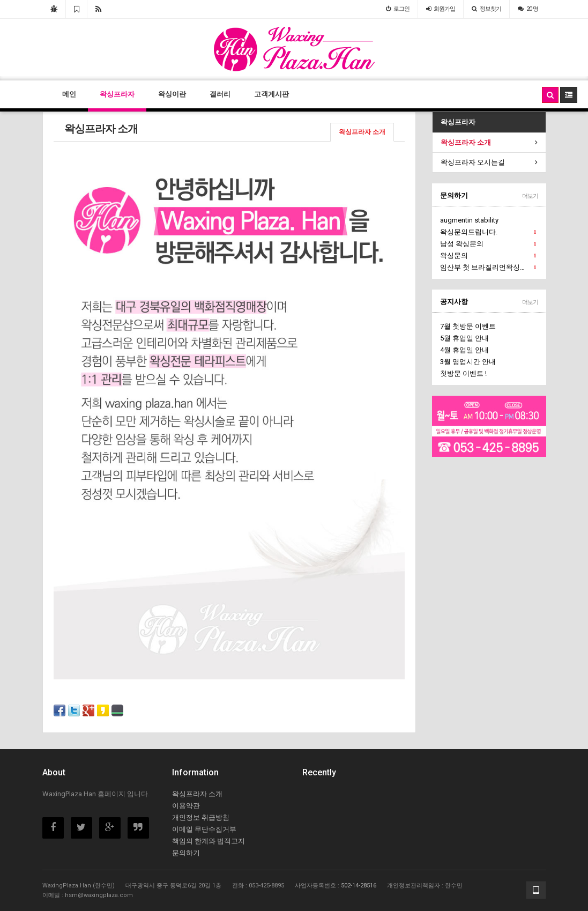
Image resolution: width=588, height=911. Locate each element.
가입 (441, 9)
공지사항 (454, 302)
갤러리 (220, 94)
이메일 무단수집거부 (204, 829)
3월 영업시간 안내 (468, 362)
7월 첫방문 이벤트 (468, 326)
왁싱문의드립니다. (488, 232)
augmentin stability (469, 220)
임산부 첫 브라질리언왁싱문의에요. (489, 268)
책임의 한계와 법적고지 (209, 841)
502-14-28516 (359, 886)
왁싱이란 (172, 94)
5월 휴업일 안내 (464, 338)
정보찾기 (486, 9)
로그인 (398, 9)
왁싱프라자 (117, 94)
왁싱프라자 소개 (362, 132)
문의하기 (454, 195)
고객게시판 (271, 94)
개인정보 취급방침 (201, 817)
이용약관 (186, 806)
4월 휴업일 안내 (464, 350)
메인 (69, 94)
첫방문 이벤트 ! (463, 373)
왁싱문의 (488, 256)
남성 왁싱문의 (488, 244)
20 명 (528, 9)
